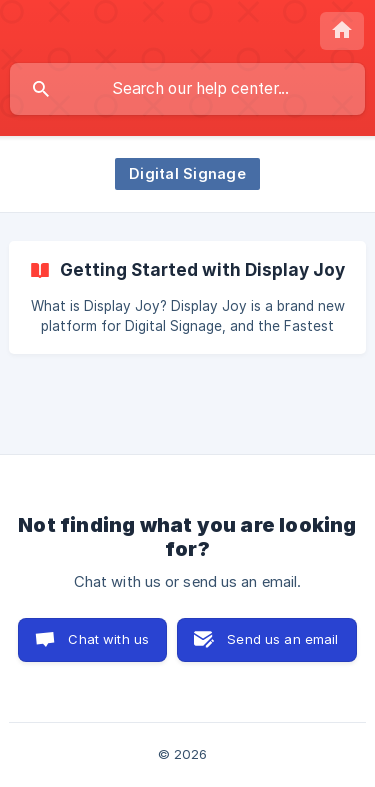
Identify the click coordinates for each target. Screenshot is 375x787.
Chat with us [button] (108, 639)
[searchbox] (187, 89)
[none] (342, 31)
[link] (187, 297)
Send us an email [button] (282, 639)
